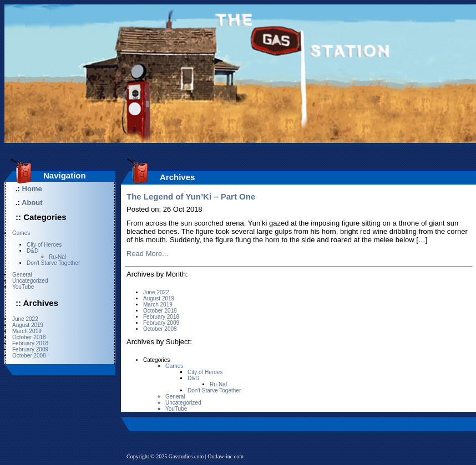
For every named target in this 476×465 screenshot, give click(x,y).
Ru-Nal (57, 257)
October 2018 (29, 337)
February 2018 (30, 343)
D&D (32, 251)
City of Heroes (44, 245)
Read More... (147, 254)
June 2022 (25, 319)
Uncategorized (30, 281)
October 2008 (29, 356)
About (32, 203)
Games (21, 233)
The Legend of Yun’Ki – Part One (191, 196)
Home (32, 189)
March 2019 (27, 331)
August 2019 (28, 325)
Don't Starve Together (53, 263)
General (22, 275)
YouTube (23, 287)
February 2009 (30, 349)
